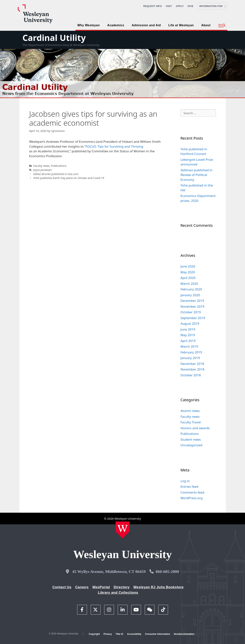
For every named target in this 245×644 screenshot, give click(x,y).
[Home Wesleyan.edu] (122, 530)
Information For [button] (212, 6)
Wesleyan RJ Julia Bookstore (158, 587)
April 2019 (188, 341)
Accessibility (134, 634)
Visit (169, 6)
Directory (122, 587)
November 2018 (192, 369)
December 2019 (192, 301)
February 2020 (191, 289)
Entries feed (189, 487)
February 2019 (191, 352)
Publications (59, 166)
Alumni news (190, 411)
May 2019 (188, 335)
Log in (185, 481)
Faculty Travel (191, 422)
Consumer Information (157, 634)
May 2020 (188, 272)
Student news (191, 439)
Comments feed (192, 492)
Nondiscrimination (184, 634)
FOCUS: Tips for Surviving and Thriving (114, 146)
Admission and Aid (146, 25)
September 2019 (193, 318)
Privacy (108, 634)
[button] (222, 26)
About (206, 25)
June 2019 (188, 329)
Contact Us (62, 587)
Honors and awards (195, 428)
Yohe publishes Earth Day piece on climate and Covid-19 (69, 178)
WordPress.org (191, 498)
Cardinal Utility (54, 38)
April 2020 (188, 278)
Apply (180, 6)
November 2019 (192, 306)
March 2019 (189, 346)
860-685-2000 (167, 571)
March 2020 (189, 284)
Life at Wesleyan (181, 25)
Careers (82, 587)
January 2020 (190, 295)
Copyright (94, 634)
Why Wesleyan (89, 25)
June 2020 (188, 266)
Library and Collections (118, 593)
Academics (116, 25)
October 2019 (191, 312)
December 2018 (192, 364)
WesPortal (101, 587)
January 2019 (190, 358)
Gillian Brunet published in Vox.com (56, 174)
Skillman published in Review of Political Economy (196, 175)
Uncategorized (191, 445)
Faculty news (41, 166)
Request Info (153, 6)
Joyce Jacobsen (43, 170)
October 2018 (191, 375)
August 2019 (190, 324)
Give (191, 6)
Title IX (119, 634)
